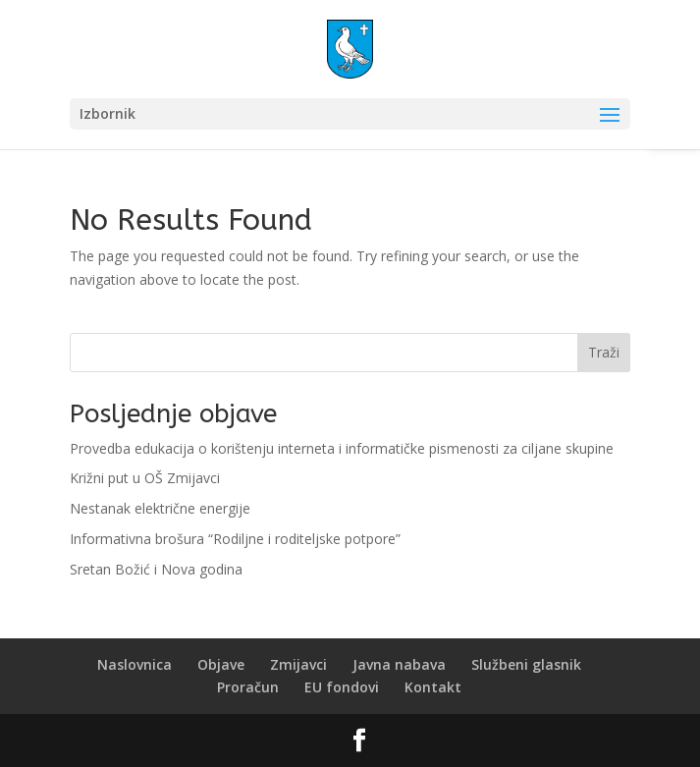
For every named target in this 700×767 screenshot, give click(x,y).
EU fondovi (342, 687)
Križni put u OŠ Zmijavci (145, 478)
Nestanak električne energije (160, 508)
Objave (221, 664)
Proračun (248, 687)
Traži (604, 352)
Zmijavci (298, 664)
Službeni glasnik (526, 664)
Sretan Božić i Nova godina (156, 569)
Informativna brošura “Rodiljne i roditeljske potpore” (235, 539)
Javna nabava (399, 664)
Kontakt (433, 687)
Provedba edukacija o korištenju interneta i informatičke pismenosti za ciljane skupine (342, 448)
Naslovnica (135, 664)
